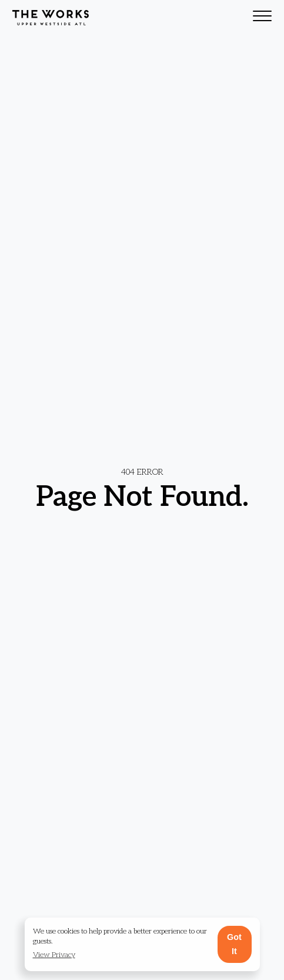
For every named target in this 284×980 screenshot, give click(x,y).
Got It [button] (234, 944)
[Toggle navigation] (262, 18)
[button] (54, 956)
